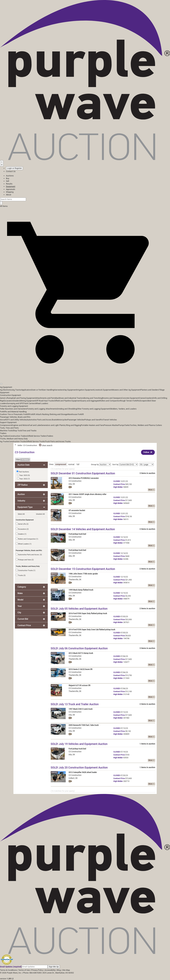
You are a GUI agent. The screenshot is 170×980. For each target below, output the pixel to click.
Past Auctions (24, 472)
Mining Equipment (28, 401)
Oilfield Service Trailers (37, 436)
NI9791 (54, 709)
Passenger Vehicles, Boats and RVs (15, 417)
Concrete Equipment (130, 398)
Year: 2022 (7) (23, 479)
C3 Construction (75, 481)
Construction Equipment (10, 395)
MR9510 (54, 550)
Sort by (115, 464)
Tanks (127, 425)
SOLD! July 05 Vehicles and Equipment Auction (79, 609)
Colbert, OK (73, 778)
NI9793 (54, 725)
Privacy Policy (37, 970)
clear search (46, 445)
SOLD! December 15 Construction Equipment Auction (83, 569)
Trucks (68, 441)
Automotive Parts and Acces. (39, 420)
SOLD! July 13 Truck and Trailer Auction (75, 704)
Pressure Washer (111, 425)
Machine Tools (6, 431)
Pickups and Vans (92, 420)
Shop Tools (17, 431)
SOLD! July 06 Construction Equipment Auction (79, 648)
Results (9, 184)
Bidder (118, 487)
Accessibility (50, 970)
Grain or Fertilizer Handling (43, 390)
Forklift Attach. (36, 414)
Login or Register (14, 168)
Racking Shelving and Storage (55, 414)
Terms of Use (24, 970)
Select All (21, 514)
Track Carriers (29, 403)
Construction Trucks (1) (26, 570)
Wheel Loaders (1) (24, 544)
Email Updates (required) (11, 967)
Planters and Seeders (150, 390)
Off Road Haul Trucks (45, 401)
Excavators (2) (22, 529)
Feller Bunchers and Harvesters (13, 409)
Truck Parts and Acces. (55, 441)
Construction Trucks (17, 441)
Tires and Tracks (29, 431)
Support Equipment (8, 422)
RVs (101, 420)
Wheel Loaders (42, 403)
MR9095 (54, 614)
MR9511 (54, 534)
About (9, 195)
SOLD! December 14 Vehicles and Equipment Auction (83, 529)
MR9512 (54, 478)
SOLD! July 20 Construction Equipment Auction (79, 767)
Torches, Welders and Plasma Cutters (146, 425)
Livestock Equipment (103, 390)
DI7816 (54, 653)
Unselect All (40, 514)
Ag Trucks (4, 441)
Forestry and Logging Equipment (14, 406)
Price (119, 484)
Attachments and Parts (46, 398)
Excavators (8, 401)
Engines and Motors (20, 425)
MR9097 (54, 630)
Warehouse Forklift (76, 414)
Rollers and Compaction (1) (27, 539)
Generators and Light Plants (53, 425)
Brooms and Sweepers (112, 398)
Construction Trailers (18, 436)
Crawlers (149, 398)
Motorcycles (62, 420)
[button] (85, 377)
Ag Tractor (17, 390)
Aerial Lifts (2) (22, 524)
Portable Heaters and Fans (92, 425)
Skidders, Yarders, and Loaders (123, 409)
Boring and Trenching (93, 398)
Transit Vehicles (110, 420)
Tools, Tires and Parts (9, 428)
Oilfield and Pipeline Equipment (67, 401)
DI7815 (54, 669)
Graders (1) (21, 534)
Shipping (10, 192)
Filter (23, 460)
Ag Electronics (6, 390)
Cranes (142, 398)
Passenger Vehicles (76, 420)
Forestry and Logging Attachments (42, 409)
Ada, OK (72, 484)
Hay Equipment (70, 390)
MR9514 (54, 494)
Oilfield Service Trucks (35, 441)
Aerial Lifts (5, 398)
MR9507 (54, 574)
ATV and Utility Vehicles (17, 420)
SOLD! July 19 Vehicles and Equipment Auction (79, 744)
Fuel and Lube (35, 425)
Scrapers (143, 401)
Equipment (11, 186)
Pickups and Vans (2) (25, 560)
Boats (54, 420)
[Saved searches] (2, 163)
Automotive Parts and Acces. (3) (29, 554)
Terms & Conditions (8, 970)
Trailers (3, 433)
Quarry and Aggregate (90, 401)
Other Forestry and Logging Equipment (93, 409)
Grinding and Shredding (67, 409)
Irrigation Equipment (85, 390)
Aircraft (3, 420)
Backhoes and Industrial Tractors (70, 398)
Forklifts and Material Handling (13, 412)
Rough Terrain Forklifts (130, 401)
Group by (95, 464)
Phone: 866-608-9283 (32, 973)
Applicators (26, 390)
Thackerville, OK (75, 580)
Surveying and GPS (15, 403)
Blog (59, 970)
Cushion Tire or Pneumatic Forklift (15, 414)
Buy (8, 178)
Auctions (10, 176)
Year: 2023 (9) (23, 475)
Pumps (121, 425)
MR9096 (54, 686)
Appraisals (11, 189)
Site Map (66, 970)
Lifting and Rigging (73, 425)
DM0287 (54, 773)
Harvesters (59, 390)
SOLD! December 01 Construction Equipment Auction (83, 473)
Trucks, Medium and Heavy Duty (14, 439)
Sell (8, 181)
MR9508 (54, 590)
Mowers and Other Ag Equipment (126, 390)
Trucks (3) (21, 575)
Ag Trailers (5, 436)
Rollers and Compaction (110, 401)
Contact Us (11, 171)
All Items (4, 206)
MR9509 (54, 511)
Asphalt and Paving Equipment (22, 398)
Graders (17, 401)
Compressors (6, 425)
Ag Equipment (6, 387)
